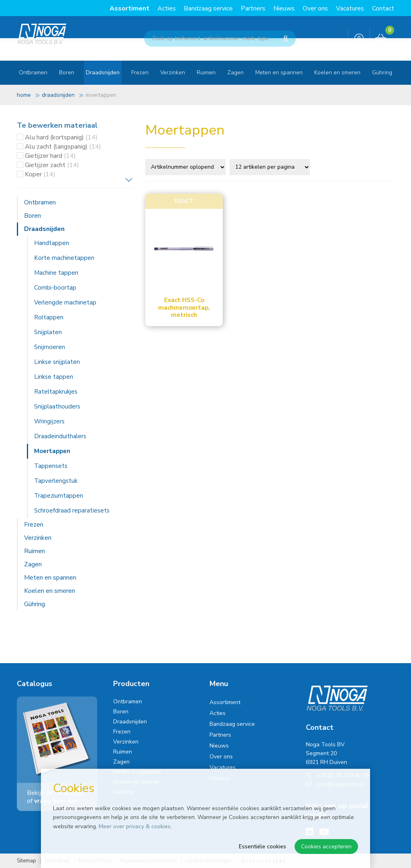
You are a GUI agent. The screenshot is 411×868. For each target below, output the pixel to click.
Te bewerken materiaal (57, 125)
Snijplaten (48, 332)
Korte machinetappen (64, 258)
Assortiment (129, 8)
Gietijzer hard (50, 156)
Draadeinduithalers (60, 436)
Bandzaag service (208, 8)
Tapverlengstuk (56, 481)
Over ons (315, 8)
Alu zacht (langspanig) (63, 147)
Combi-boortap (55, 288)
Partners (253, 8)
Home (24, 95)
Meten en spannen (279, 73)
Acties (167, 8)
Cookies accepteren (326, 847)
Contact (383, 8)
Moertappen (52, 451)
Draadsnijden (103, 73)
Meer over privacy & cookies (135, 826)
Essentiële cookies (262, 847)
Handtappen (52, 243)
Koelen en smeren (337, 73)
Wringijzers (49, 421)
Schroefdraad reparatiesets (72, 511)
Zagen (235, 73)
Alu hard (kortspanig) (61, 137)
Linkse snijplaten (57, 362)
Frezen (140, 73)
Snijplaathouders (57, 406)
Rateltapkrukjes (56, 392)
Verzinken (173, 73)
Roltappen (49, 317)
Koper (40, 174)
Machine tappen (56, 273)
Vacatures (350, 8)
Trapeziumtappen (59, 496)
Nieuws (284, 8)
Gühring (382, 73)
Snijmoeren (50, 347)
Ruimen (206, 73)
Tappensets (51, 466)
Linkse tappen (54, 377)
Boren (67, 73)
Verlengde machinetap (65, 302)
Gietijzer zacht (52, 165)
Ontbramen (33, 73)
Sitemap (26, 861)
